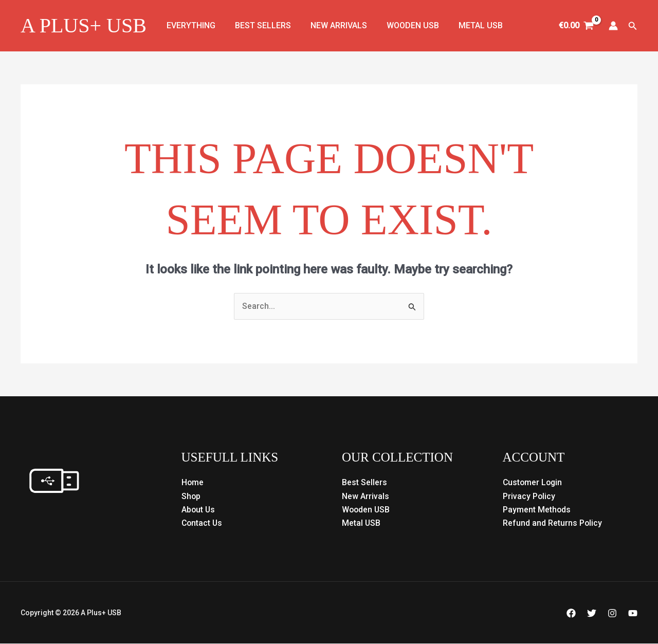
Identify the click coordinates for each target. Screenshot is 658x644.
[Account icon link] (613, 26)
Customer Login (533, 483)
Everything (189, 25)
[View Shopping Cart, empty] (577, 26)
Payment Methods (537, 510)
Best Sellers (258, 25)
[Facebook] (571, 614)
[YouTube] (633, 614)
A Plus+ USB (84, 25)
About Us (199, 510)
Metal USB (467, 25)
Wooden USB (402, 25)
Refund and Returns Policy (553, 523)
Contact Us (203, 523)
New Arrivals (331, 25)
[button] (633, 26)
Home (193, 483)
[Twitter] (592, 614)
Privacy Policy (529, 496)
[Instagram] (612, 614)
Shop (191, 496)
